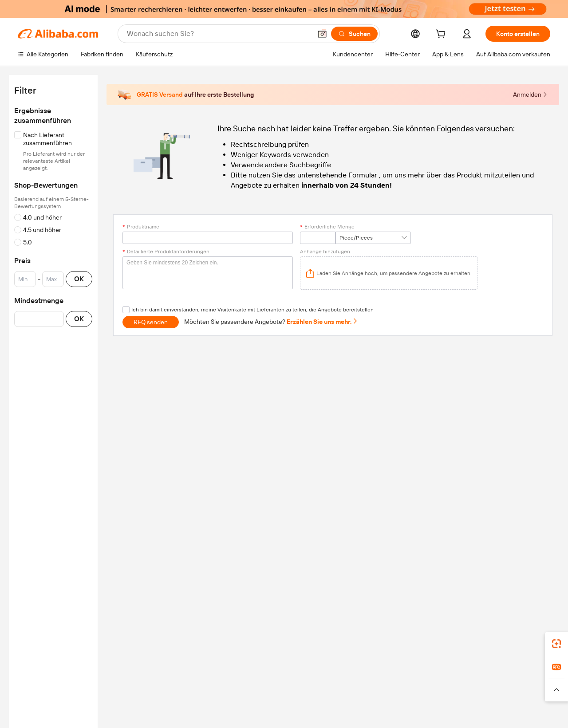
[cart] (442, 35)
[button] (322, 34)
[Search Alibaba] (218, 34)
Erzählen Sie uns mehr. (322, 322)
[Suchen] (354, 34)
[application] (389, 273)
